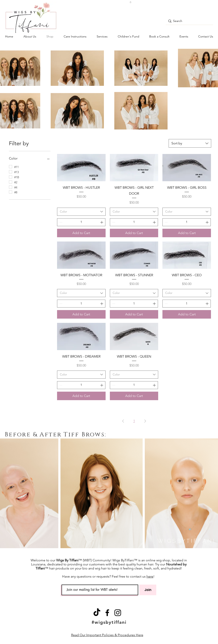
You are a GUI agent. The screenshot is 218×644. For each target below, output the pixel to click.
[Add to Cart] (81, 233)
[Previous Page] (123, 421)
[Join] (148, 590)
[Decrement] (60, 222)
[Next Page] (145, 421)
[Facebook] (107, 613)
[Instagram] (118, 613)
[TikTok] (97, 613)
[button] (131, 2)
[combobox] (190, 143)
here (150, 576)
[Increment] (102, 222)
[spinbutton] (81, 222)
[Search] (189, 21)
